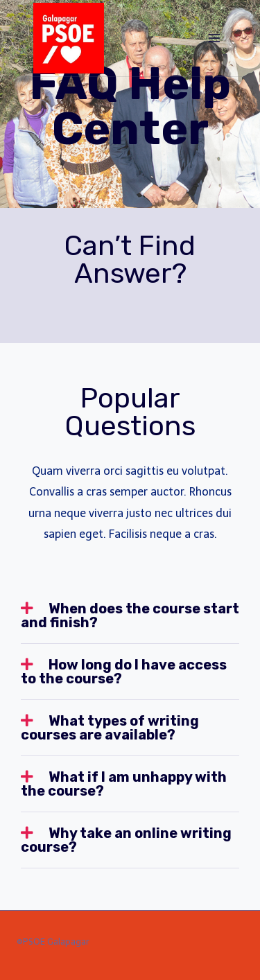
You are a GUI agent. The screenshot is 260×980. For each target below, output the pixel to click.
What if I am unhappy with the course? (124, 784)
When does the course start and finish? (130, 615)
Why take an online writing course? (126, 840)
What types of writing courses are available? (110, 728)
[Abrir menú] (214, 38)
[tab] (130, 616)
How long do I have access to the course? (124, 672)
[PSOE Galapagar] (69, 38)
